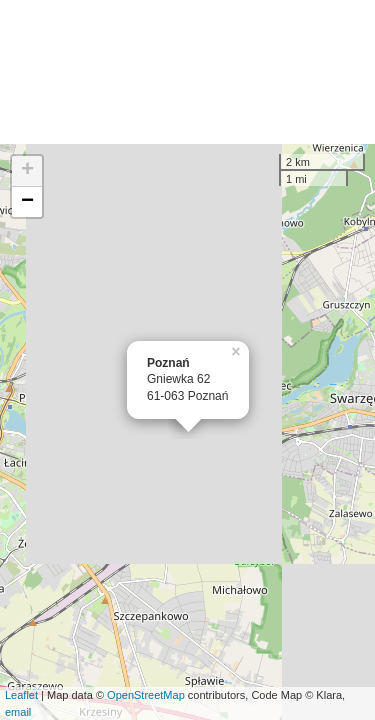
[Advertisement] (187, 72)
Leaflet (21, 695)
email (18, 712)
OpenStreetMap (146, 695)
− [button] (27, 202)
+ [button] (27, 171)
